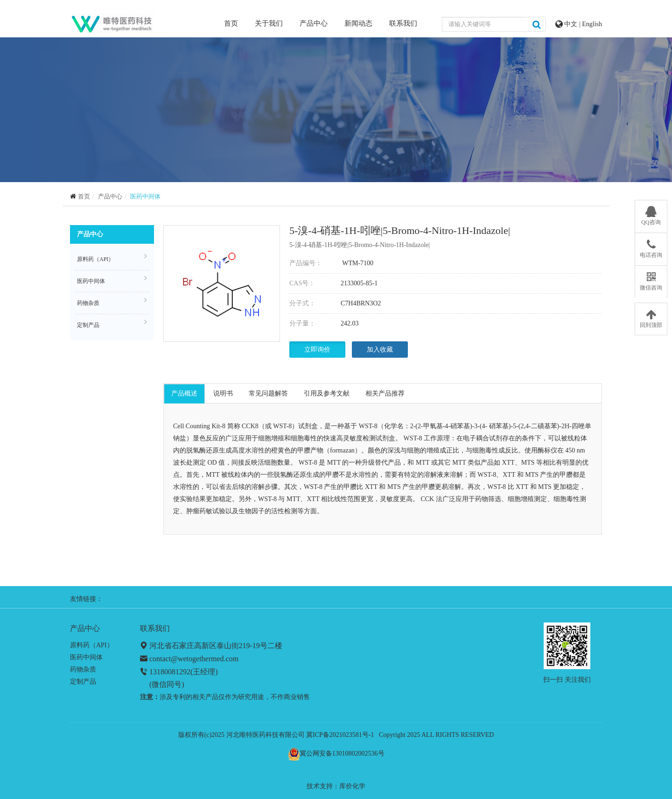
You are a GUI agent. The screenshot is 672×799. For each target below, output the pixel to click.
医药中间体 (145, 196)
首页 (231, 23)
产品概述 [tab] (184, 393)
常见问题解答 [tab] (268, 393)
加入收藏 (380, 350)
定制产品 (112, 324)
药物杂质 (112, 302)
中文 (572, 24)
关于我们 (269, 23)
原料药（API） (112, 258)
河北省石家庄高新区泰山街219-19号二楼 (216, 646)
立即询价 (317, 350)
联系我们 (403, 23)
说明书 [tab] (223, 393)
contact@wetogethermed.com (194, 659)
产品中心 (314, 23)
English (592, 24)
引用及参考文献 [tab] (327, 393)
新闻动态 (358, 23)
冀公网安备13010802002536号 (342, 753)
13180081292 (170, 672)
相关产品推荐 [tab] (385, 393)
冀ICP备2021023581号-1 (340, 735)
